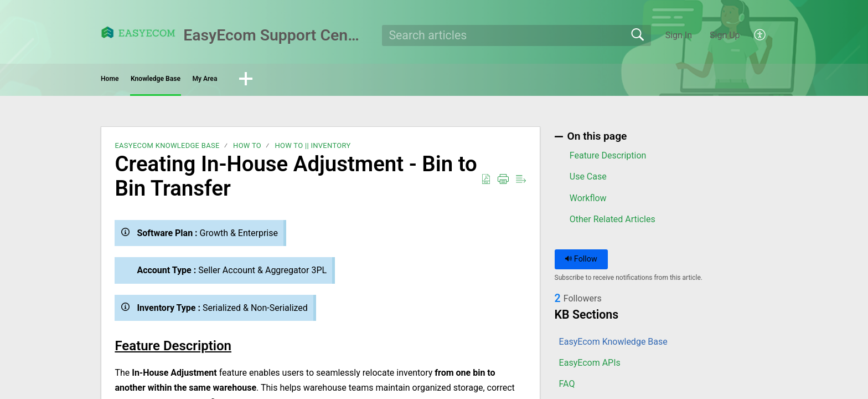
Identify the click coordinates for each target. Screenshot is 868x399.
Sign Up (725, 35)
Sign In (679, 35)
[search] (517, 35)
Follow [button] (581, 263)
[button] (760, 35)
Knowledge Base (216, 81)
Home (132, 81)
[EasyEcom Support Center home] (138, 32)
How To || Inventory (312, 149)
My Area (304, 81)
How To (247, 149)
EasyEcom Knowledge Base (167, 149)
